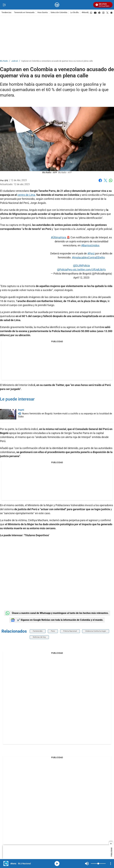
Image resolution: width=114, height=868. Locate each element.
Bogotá (21, 410)
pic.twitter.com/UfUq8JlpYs (89, 270)
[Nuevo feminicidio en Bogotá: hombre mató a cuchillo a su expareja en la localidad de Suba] (8, 414)
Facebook (100, 180)
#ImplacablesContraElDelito (88, 257)
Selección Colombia (59, 13)
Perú (53, 631)
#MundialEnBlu (88, 13)
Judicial (15, 61)
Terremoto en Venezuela (24, 13)
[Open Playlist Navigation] (111, 864)
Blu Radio (4, 61)
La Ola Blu (74, 13)
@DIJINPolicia (81, 266)
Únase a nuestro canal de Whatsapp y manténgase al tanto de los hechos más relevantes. (57, 613)
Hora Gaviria (43, 13)
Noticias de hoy (39, 637)
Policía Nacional (70, 631)
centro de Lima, (27, 195)
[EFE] (6, 180)
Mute (87, 864)
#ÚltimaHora (58, 237)
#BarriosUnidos (90, 245)
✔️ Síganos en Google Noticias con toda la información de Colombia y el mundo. (57, 620)
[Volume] (98, 864)
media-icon (57, 864)
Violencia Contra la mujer (96, 631)
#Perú (91, 253)
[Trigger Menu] (4, 5)
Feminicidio (38, 631)
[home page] (57, 5)
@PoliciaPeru (65, 270)
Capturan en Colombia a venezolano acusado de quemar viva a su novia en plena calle (57, 61)
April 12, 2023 (81, 278)
